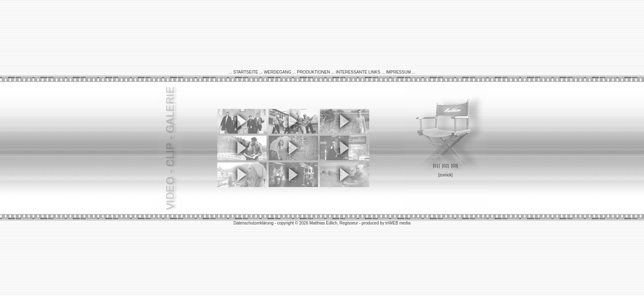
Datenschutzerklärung (254, 223)
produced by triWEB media (386, 223)
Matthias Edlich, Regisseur (334, 223)
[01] (436, 166)
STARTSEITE (246, 72)
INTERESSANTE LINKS (358, 72)
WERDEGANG (277, 72)
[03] (454, 166)
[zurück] (445, 175)
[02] (445, 166)
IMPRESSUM (399, 72)
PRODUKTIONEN (314, 72)
